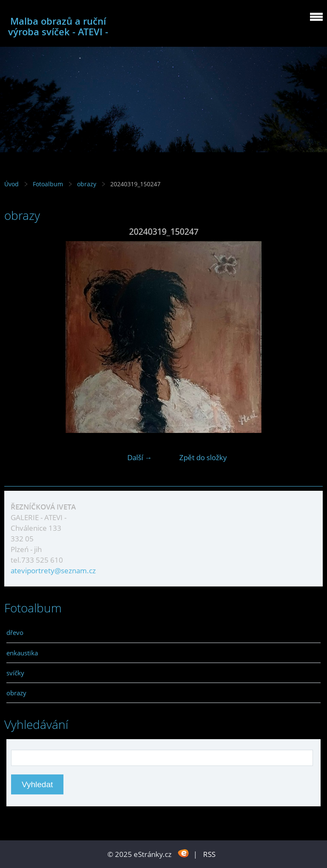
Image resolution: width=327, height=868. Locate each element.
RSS (209, 854)
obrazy (87, 184)
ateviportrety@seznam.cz (53, 571)
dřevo (15, 632)
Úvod (11, 184)
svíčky (15, 673)
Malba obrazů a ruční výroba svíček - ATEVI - (58, 26)
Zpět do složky (203, 457)
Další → (140, 457)
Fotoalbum (48, 184)
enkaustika (22, 653)
